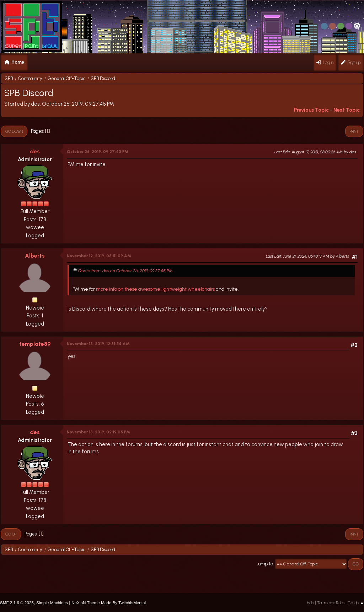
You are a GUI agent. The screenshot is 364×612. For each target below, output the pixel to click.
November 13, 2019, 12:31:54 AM (98, 344)
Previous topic (311, 110)
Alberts (35, 256)
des (35, 151)
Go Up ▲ (356, 603)
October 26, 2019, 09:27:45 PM (98, 152)
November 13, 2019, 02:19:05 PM (98, 432)
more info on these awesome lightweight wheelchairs (155, 289)
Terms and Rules (331, 603)
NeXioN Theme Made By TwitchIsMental (109, 603)
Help (311, 603)
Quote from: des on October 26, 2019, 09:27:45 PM (125, 271)
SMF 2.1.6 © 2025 (17, 603)
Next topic (347, 110)
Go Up (11, 534)
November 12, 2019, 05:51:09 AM (99, 256)
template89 (35, 344)
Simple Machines (52, 603)
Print (354, 131)
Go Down (14, 131)
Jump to (265, 564)
